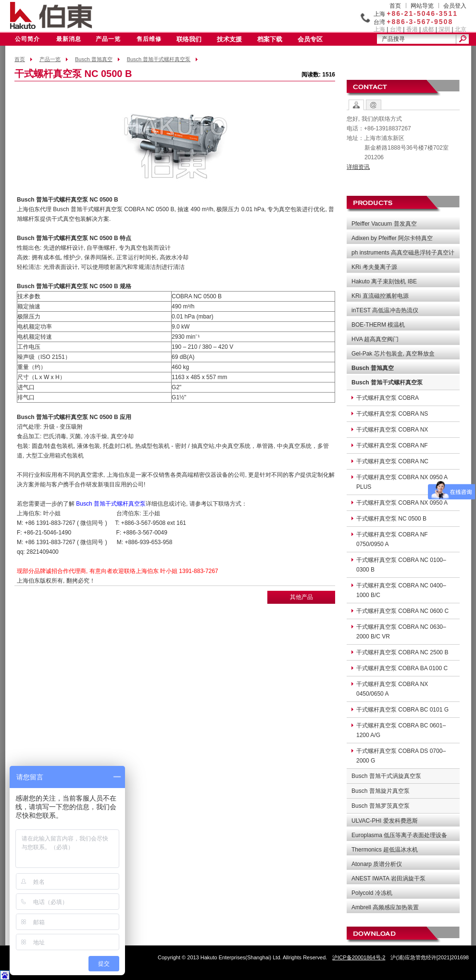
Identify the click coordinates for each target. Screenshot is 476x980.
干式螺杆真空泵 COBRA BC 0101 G (402, 710)
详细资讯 (358, 167)
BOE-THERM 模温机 (378, 325)
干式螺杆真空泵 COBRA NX (392, 430)
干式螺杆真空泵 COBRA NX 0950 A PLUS (402, 482)
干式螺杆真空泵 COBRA (388, 398)
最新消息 (69, 39)
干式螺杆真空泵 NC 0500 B (391, 519)
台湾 (396, 29)
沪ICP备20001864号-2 (359, 957)
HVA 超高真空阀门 (375, 339)
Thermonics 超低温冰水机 (385, 850)
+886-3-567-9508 (420, 22)
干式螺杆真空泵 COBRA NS (392, 414)
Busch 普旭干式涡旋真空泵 (386, 776)
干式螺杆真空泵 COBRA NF (392, 445)
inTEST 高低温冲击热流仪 (385, 310)
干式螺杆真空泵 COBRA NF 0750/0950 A (392, 539)
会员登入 (455, 6)
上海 (379, 29)
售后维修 (149, 39)
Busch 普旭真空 (94, 59)
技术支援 (229, 39)
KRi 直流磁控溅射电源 (380, 296)
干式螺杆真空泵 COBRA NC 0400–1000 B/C (401, 590)
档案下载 (270, 39)
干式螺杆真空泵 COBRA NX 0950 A (402, 503)
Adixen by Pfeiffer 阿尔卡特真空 (392, 238)
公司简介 (27, 39)
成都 (428, 29)
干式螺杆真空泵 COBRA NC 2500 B (402, 652)
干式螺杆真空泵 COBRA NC (392, 461)
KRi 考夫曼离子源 (374, 267)
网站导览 (422, 6)
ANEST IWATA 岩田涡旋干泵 (388, 878)
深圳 (444, 29)
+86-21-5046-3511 (422, 13)
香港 (412, 29)
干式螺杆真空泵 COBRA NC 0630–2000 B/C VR (401, 632)
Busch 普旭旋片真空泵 (381, 791)
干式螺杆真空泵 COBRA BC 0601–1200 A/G (401, 730)
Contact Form (374, 105)
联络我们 (189, 39)
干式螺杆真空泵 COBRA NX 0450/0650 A (392, 689)
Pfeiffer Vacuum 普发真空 (384, 224)
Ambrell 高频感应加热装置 (385, 907)
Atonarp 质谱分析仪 (377, 864)
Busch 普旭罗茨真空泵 (381, 806)
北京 (461, 29)
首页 (395, 6)
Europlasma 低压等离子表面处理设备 (399, 835)
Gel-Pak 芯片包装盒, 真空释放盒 (393, 354)
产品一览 (108, 39)
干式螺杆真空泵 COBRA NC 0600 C (402, 611)
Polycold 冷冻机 (372, 893)
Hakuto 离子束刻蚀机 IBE (384, 281)
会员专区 (310, 39)
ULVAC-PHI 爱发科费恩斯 (385, 821)
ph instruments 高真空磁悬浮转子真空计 (403, 253)
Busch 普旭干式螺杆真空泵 (159, 59)
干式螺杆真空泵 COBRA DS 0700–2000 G (401, 756)
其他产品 (301, 597)
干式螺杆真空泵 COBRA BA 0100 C (402, 668)
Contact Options (356, 105)
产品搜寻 (393, 39)
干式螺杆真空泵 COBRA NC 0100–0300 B (401, 565)
